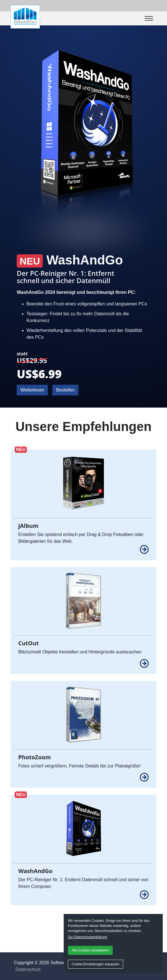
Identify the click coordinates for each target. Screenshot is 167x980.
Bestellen (65, 390)
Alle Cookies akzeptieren (90, 950)
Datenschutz (28, 969)
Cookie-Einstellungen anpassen (96, 964)
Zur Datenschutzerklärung (87, 937)
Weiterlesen (32, 390)
